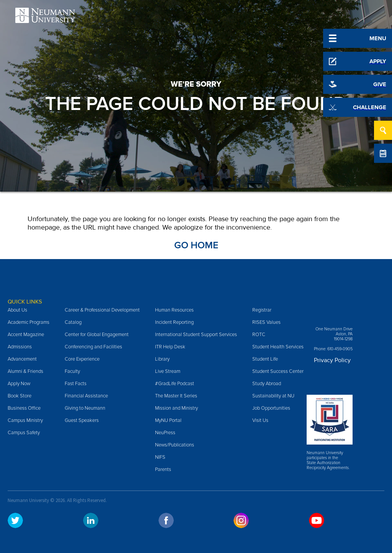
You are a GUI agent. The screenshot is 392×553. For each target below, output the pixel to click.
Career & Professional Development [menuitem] (102, 310)
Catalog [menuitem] (73, 322)
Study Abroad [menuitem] (267, 384)
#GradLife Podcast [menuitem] (175, 384)
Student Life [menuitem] (265, 359)
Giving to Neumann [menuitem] (85, 408)
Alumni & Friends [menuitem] (25, 371)
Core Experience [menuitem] (82, 359)
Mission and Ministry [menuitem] (176, 408)
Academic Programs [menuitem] (29, 322)
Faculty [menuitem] (72, 371)
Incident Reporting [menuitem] (174, 322)
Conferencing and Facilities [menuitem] (93, 347)
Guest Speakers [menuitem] (82, 420)
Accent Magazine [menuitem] (26, 335)
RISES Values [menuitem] (266, 322)
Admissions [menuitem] (20, 347)
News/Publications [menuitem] (175, 445)
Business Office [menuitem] (24, 408)
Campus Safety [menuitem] (24, 433)
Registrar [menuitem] (262, 310)
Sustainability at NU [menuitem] (273, 396)
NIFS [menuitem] (160, 457)
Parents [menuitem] (163, 469)
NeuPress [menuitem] (165, 433)
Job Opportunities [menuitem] (271, 408)
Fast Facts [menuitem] (76, 384)
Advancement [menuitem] (22, 359)
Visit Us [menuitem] (260, 420)
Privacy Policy (332, 360)
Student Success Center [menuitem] (278, 371)
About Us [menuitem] (17, 310)
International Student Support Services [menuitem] (196, 335)
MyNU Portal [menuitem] (168, 420)
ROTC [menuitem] (259, 335)
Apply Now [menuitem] (19, 384)
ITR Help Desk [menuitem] (170, 347)
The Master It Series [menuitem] (176, 396)
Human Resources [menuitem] (174, 310)
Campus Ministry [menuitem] (25, 420)
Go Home (196, 245)
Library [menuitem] (162, 359)
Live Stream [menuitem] (168, 371)
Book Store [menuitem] (20, 396)
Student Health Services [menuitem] (278, 347)
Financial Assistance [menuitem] (86, 396)
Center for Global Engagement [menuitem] (97, 335)
